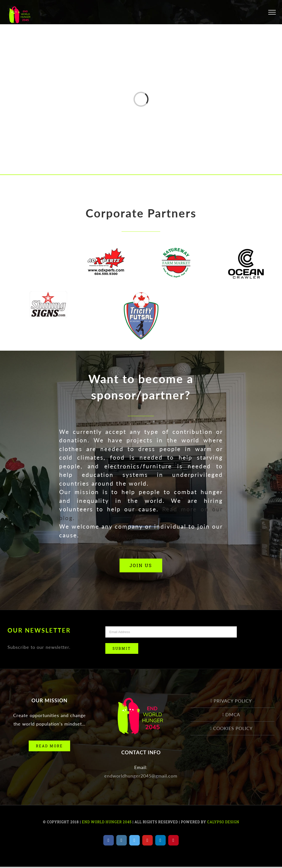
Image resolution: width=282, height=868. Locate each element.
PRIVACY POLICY (233, 701)
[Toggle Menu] (272, 12)
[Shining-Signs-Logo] (48, 295)
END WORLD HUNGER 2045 (106, 822)
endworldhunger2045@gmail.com (141, 776)
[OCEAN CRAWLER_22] (246, 252)
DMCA (233, 715)
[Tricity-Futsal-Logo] (141, 295)
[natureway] (176, 252)
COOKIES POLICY (233, 728)
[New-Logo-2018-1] (106, 252)
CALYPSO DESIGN (223, 822)
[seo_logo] (36, 252)
